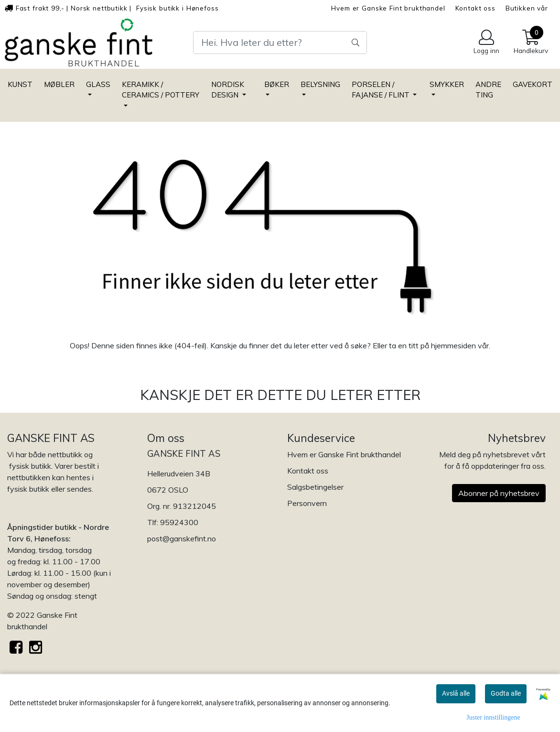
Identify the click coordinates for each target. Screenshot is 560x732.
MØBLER (59, 84)
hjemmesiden (453, 345)
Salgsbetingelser (315, 487)
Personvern (307, 503)
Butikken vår (527, 8)
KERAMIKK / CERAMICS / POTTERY (161, 90)
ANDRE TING (488, 90)
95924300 (179, 522)
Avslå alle (456, 693)
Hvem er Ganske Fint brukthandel (388, 8)
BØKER (277, 84)
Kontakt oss (475, 8)
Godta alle (506, 693)
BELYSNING (320, 84)
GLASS (98, 84)
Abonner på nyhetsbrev (499, 493)
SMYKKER (447, 84)
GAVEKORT (533, 84)
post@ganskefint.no (182, 538)
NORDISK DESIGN (228, 90)
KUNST (20, 84)
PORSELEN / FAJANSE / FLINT (382, 90)
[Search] (280, 43)
